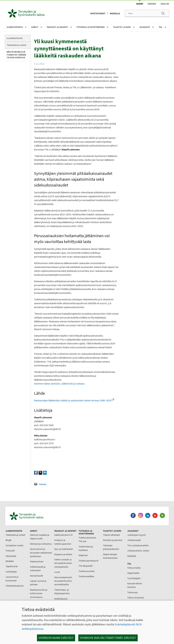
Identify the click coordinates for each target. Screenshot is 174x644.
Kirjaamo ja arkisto (63, 554)
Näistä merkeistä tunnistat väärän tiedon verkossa (16, 55)
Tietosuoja (132, 592)
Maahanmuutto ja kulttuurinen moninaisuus (39, 593)
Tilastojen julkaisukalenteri (111, 547)
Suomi (140, 4)
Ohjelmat (83, 555)
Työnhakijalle (134, 578)
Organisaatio (133, 573)
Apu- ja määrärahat (64, 549)
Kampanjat (11, 556)
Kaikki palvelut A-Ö (63, 535)
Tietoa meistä (134, 568)
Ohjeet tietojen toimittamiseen (110, 556)
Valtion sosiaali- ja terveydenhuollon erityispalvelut (63, 563)
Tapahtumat (12, 566)
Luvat (57, 572)
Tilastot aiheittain (111, 535)
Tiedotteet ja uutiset (16, 45)
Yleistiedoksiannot (15, 586)
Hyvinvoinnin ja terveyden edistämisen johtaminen (41, 553)
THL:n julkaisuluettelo (138, 545)
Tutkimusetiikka (86, 576)
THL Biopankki (86, 566)
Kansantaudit (36, 576)
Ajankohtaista (15, 38)
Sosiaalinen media (14, 545)
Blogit (9, 540)
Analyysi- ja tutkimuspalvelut (63, 542)
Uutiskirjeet (11, 572)
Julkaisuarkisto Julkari (138, 551)
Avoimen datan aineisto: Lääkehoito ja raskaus (59, 384)
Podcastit (10, 551)
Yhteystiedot (98, 13)
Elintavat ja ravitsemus (41, 544)
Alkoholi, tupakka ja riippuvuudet (40, 537)
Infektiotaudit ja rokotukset (38, 569)
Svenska (152, 4)
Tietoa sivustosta (136, 598)
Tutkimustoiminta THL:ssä (87, 539)
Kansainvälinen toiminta (135, 585)
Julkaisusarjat (134, 540)
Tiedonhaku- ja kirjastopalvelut (62, 592)
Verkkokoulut (61, 599)
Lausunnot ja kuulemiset (12, 579)
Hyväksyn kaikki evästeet (56, 638)
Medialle (115, 13)
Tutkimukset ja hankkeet (86, 548)
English (165, 4)
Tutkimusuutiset (87, 571)
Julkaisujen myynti (136, 535)
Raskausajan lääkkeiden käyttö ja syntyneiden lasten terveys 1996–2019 (74, 400)
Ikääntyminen (37, 561)
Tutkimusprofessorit (88, 561)
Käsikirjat (132, 556)
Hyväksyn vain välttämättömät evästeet (108, 638)
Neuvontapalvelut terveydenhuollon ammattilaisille (63, 581)
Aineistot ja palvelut (113, 540)
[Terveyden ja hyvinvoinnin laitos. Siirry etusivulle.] (41, 516)
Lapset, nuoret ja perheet (38, 583)
